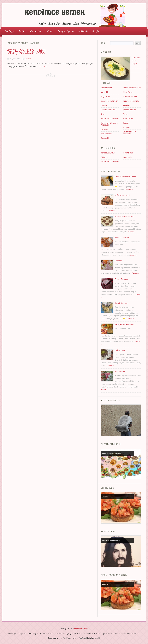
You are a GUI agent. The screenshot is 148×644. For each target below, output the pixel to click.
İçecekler (104, 129)
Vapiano (105, 497)
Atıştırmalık (105, 96)
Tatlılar (126, 123)
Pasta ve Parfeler (130, 96)
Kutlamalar (128, 157)
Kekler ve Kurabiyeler (132, 88)
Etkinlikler (105, 157)
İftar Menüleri (106, 134)
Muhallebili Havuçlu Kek (125, 216)
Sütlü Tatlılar (128, 118)
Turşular (126, 127)
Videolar (49, 31)
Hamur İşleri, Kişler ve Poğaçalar (109, 124)
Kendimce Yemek (81, 628)
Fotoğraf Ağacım (66, 31)
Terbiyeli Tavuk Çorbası (124, 324)
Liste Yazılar (128, 92)
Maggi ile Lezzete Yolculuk (111, 453)
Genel (103, 114)
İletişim (96, 31)
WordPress (67, 638)
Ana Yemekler (106, 88)
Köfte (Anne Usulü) (122, 195)
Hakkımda (83, 31)
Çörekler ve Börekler (109, 110)
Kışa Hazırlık (120, 371)
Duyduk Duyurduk (108, 153)
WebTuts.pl (83, 638)
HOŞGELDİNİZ (26, 52)
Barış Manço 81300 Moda (111, 540)
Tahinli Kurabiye (121, 303)
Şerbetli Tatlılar (129, 110)
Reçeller (126, 105)
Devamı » (43, 66)
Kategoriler (35, 31)
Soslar (126, 114)
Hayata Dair (128, 153)
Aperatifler (105, 92)
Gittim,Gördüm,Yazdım (110, 118)
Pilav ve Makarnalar (131, 101)
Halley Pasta (120, 350)
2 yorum (28, 59)
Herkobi (97, 638)
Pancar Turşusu (121, 279)
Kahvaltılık (105, 138)
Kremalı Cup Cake (122, 238)
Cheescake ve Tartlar (109, 101)
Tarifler (21, 31)
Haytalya (119, 261)
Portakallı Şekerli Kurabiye (126, 177)
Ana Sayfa (10, 31)
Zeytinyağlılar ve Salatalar (130, 133)
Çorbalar (104, 105)
